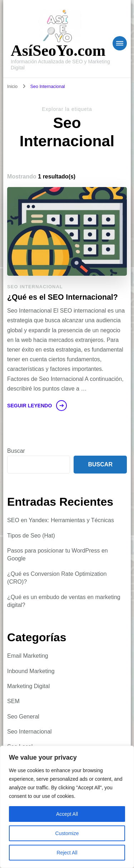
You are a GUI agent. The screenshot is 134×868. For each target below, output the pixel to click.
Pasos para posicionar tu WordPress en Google (58, 555)
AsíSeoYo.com (58, 51)
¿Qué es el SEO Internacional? (63, 297)
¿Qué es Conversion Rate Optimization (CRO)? (57, 578)
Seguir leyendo (29, 406)
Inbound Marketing (31, 671)
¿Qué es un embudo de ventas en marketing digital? (64, 601)
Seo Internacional (35, 287)
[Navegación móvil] (120, 43)
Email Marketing (28, 656)
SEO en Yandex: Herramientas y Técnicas (61, 520)
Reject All (67, 853)
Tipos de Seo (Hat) (31, 536)
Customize (67, 833)
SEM (13, 701)
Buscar (16, 451)
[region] (67, 807)
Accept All (67, 814)
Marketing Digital (28, 686)
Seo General (23, 717)
